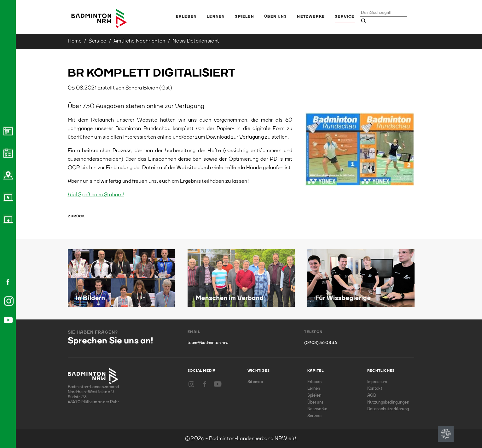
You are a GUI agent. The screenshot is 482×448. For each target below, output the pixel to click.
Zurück (77, 217)
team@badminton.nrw (208, 343)
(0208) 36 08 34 (321, 343)
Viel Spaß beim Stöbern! (96, 195)
